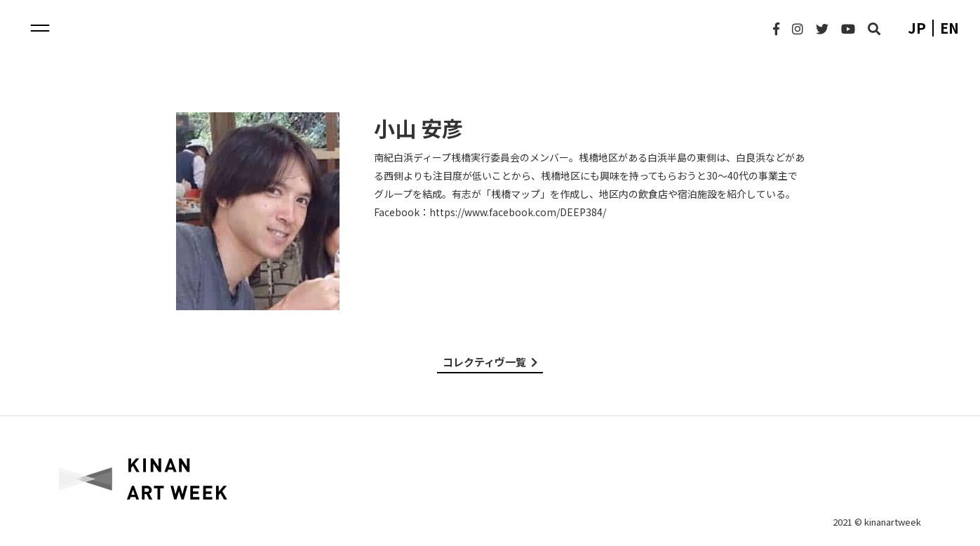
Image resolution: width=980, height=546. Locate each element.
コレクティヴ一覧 (490, 362)
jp (917, 28)
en (949, 28)
